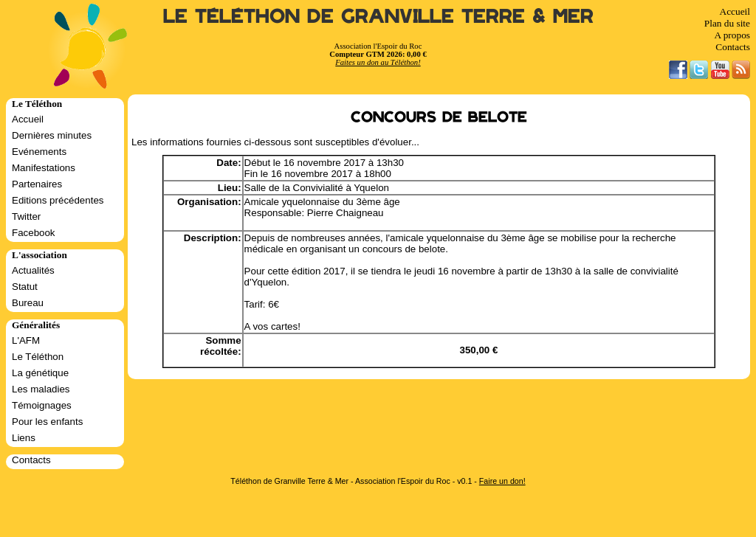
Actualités (33, 270)
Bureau (28, 303)
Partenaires (37, 184)
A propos (732, 35)
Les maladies (41, 389)
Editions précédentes (58, 200)
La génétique (40, 373)
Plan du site (727, 23)
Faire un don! (502, 481)
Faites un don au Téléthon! (378, 62)
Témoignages (42, 405)
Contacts (733, 47)
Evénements (39, 152)
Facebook (34, 233)
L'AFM (26, 340)
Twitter (26, 216)
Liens (24, 438)
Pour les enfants (47, 422)
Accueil (735, 11)
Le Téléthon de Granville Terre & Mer (378, 17)
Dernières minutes (52, 135)
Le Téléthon (38, 357)
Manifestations (44, 168)
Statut (25, 287)
